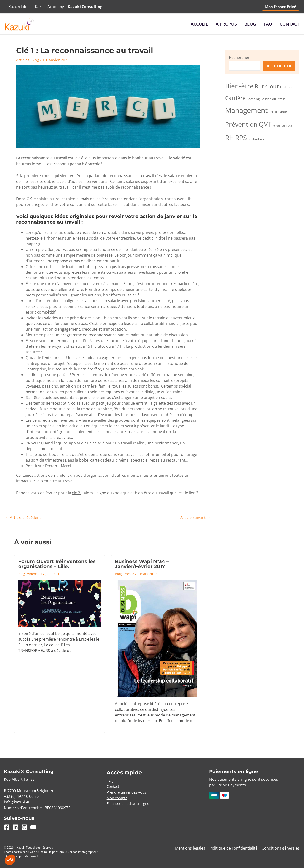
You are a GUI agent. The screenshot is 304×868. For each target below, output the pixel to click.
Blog (250, 24)
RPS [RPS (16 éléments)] (241, 138)
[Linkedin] (16, 826)
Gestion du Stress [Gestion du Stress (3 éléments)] (273, 99)
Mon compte (118, 797)
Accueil (199, 24)
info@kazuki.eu (17, 801)
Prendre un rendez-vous (128, 792)
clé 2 (76, 493)
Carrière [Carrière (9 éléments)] (235, 98)
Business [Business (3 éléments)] (286, 87)
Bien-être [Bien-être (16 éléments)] (239, 86)
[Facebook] (7, 826)
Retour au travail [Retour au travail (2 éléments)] (283, 126)
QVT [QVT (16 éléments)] (265, 124)
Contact (290, 24)
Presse (129, 573)
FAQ (268, 24)
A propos (226, 24)
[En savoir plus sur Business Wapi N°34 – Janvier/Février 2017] (156, 638)
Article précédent (23, 517)
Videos (32, 573)
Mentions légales (192, 847)
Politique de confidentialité (234, 847)
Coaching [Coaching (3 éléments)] (253, 99)
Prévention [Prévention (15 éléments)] (241, 124)
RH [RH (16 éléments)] (230, 138)
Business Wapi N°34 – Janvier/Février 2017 (142, 563)
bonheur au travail (149, 158)
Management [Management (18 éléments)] (246, 110)
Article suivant (195, 517)
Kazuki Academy (49, 7)
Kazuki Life (18, 7)
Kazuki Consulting (85, 7)
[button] (281, 7)
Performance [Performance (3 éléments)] (278, 112)
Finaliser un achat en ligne (130, 803)
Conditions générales (281, 847)
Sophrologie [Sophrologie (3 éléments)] (256, 139)
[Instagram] (24, 826)
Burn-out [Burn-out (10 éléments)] (267, 86)
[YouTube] (33, 826)
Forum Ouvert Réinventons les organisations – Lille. (57, 563)
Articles (23, 60)
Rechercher (239, 57)
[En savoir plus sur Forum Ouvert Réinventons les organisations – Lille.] (60, 603)
